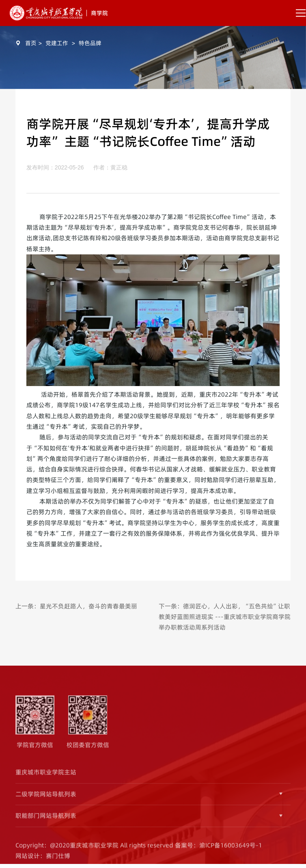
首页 (31, 43)
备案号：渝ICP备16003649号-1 (219, 850)
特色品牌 (90, 43)
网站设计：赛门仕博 (43, 860)
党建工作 (57, 43)
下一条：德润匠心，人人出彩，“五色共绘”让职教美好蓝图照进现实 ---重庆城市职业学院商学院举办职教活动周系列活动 (225, 617)
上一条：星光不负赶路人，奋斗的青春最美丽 (76, 606)
